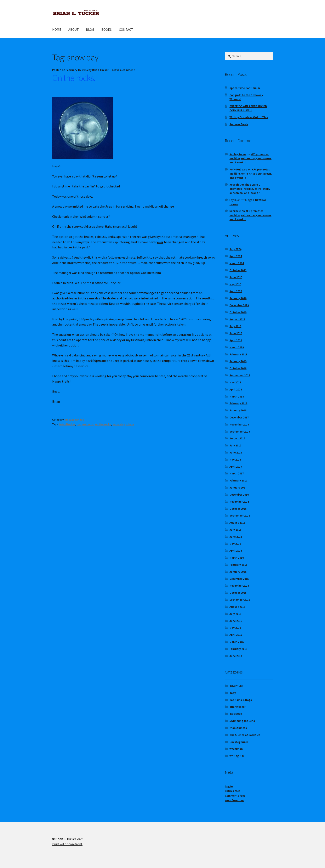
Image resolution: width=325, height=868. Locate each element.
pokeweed (236, 714)
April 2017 (236, 467)
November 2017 (239, 424)
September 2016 (240, 515)
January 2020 (238, 298)
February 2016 (238, 565)
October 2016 (238, 509)
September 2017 (240, 432)
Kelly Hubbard (238, 169)
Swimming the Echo (242, 721)
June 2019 (236, 333)
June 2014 (236, 656)
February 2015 (238, 649)
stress (130, 424)
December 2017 (239, 417)
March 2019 (237, 347)
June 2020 (236, 277)
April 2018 (236, 389)
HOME (57, 29)
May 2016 (235, 544)
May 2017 (235, 460)
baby (233, 693)
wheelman (236, 749)
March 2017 (237, 473)
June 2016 (236, 537)
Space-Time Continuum (245, 88)
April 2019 (236, 340)
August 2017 (237, 438)
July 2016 (235, 530)
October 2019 (238, 312)
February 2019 (238, 354)
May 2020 (235, 284)
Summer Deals (239, 124)
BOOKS (107, 29)
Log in (229, 786)
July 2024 (235, 249)
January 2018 (238, 410)
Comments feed (235, 796)
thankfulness (238, 728)
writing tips (237, 756)
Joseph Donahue (240, 185)
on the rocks (103, 424)
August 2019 (237, 319)
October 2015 (238, 593)
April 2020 (236, 291)
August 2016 (237, 523)
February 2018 (238, 403)
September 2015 (240, 600)
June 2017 (236, 452)
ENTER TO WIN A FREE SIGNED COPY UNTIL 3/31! (248, 108)
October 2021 (238, 270)
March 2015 (237, 642)
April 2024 (236, 256)
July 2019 (235, 326)
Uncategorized (75, 420)
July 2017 (235, 445)
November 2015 (239, 586)
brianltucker (67, 424)
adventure (236, 686)
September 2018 (240, 375)
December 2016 (239, 495)
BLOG (90, 29)
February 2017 (238, 480)
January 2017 (238, 487)
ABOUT (74, 29)
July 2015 (235, 614)
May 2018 (235, 382)
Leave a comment (123, 70)
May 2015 (235, 628)
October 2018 (238, 368)
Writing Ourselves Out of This (249, 117)
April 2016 (236, 551)
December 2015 (239, 579)
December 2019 (239, 305)
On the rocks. (74, 78)
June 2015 (236, 621)
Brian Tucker (100, 70)
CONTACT (126, 29)
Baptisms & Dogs (241, 700)
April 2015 (236, 635)
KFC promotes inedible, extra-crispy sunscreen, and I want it (251, 158)
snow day (119, 424)
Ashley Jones (238, 154)
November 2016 (239, 502)
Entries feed (233, 791)
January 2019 (238, 361)
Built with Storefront (67, 844)
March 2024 (237, 263)
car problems (85, 424)
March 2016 (237, 558)
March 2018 (237, 396)
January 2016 (238, 572)
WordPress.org (234, 800)
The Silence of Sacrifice (245, 735)
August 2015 (237, 607)
